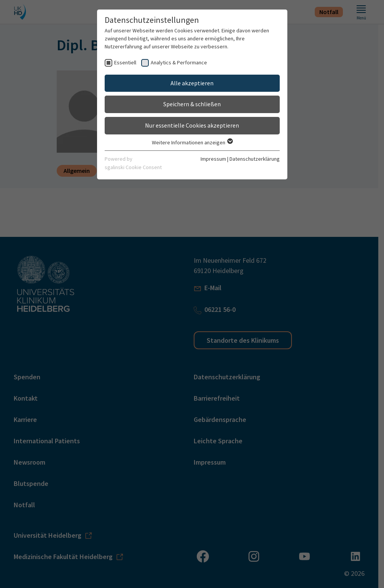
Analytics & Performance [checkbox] (179, 62)
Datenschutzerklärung (255, 159)
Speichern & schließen (192, 104)
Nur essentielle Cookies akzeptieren (192, 125)
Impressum (213, 159)
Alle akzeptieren (192, 83)
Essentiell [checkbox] (125, 62)
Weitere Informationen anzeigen (192, 142)
